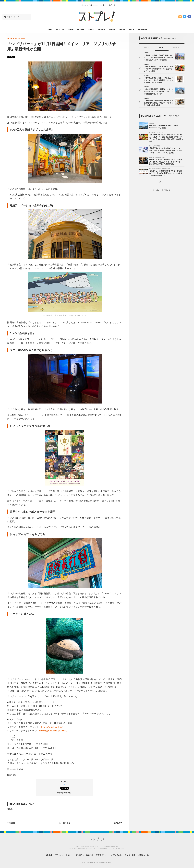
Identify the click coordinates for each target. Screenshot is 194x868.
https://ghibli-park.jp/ (52, 727)
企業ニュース (144, 855)
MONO (71, 29)
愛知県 (10, 809)
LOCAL (50, 29)
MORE (162, 182)
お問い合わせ (117, 855)
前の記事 (11, 823)
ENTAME (81, 29)
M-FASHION (142, 29)
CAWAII (122, 29)
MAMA (112, 29)
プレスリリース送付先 (84, 855)
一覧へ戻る (65, 823)
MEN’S (131, 29)
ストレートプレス (162, 190)
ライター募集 (130, 855)
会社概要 (49, 855)
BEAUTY (91, 29)
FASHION (102, 29)
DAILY (146, 47)
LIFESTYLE (60, 29)
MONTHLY (177, 47)
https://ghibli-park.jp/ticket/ (53, 731)
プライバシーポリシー (64, 855)
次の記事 (118, 823)
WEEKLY (162, 47)
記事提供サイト (102, 855)
